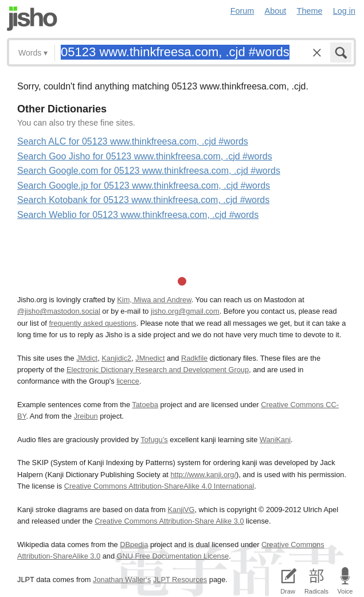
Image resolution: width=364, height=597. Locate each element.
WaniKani (275, 440)
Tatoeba (145, 405)
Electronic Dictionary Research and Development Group (158, 370)
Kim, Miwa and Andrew (154, 300)
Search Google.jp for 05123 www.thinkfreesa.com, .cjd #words (144, 186)
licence (128, 381)
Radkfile (194, 358)
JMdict (87, 358)
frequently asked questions (92, 323)
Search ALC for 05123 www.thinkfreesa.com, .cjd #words (133, 141)
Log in (344, 11)
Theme (310, 11)
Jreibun (86, 416)
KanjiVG (181, 510)
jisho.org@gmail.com (185, 311)
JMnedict (150, 358)
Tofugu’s (154, 440)
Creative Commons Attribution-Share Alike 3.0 (169, 521)
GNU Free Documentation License (173, 556)
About (276, 11)
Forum (242, 11)
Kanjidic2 (116, 358)
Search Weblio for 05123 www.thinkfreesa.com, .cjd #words (138, 215)
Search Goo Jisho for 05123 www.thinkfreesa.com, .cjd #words (145, 156)
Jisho (32, 19)
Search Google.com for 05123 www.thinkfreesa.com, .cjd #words (149, 171)
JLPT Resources (180, 580)
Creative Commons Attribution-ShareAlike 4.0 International (159, 486)
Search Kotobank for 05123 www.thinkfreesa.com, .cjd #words (143, 200)
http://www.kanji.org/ (203, 475)
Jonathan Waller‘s (122, 580)
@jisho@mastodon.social (59, 311)
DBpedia (134, 545)
